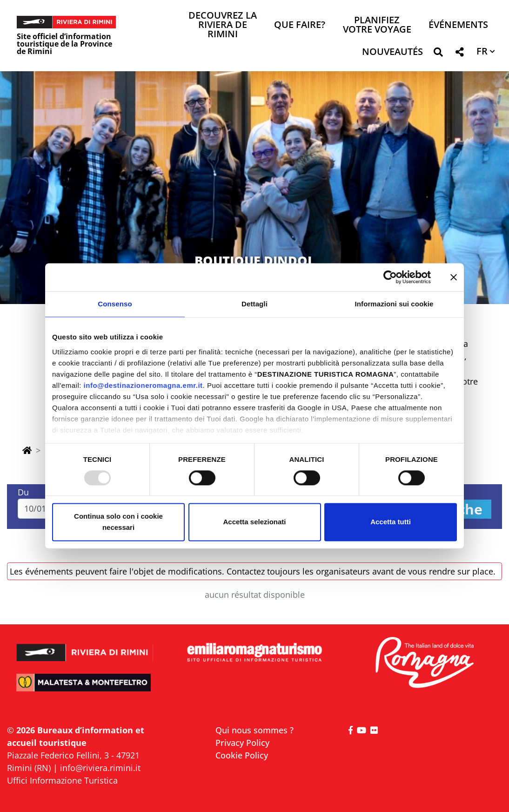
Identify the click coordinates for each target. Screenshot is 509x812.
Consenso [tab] (115, 304)
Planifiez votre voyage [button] (377, 25)
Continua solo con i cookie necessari (118, 522)
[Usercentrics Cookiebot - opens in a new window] (390, 277)
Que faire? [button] (300, 25)
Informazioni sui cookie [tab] (394, 304)
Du (23, 492)
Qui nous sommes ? (254, 730)
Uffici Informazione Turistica (62, 780)
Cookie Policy (242, 755)
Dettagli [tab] (254, 304)
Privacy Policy (242, 743)
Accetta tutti (391, 522)
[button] (438, 54)
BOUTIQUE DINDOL (255, 261)
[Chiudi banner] (454, 277)
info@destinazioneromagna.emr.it (143, 385)
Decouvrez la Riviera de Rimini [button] (223, 25)
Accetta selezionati (254, 522)
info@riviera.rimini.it (100, 768)
